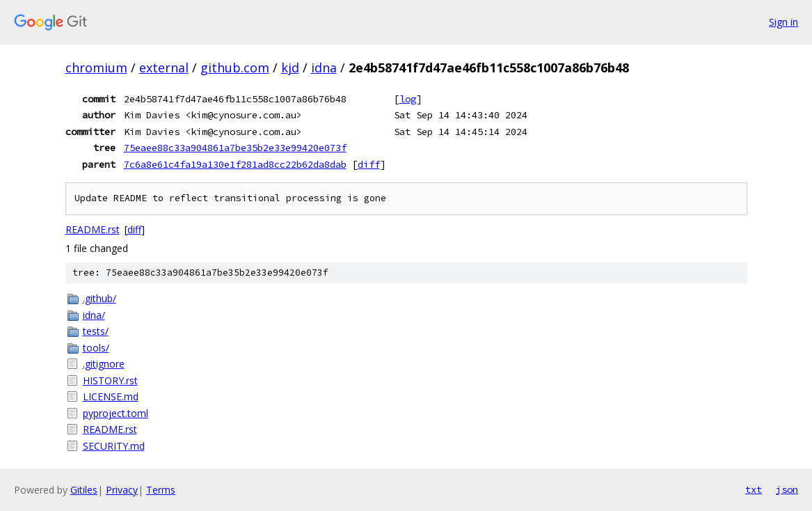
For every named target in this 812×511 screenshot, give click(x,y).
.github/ (99, 298)
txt (754, 489)
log (408, 99)
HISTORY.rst (110, 380)
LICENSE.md (111, 396)
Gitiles (84, 490)
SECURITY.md (114, 446)
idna (324, 68)
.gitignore (104, 364)
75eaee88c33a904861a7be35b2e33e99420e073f (235, 148)
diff (369, 164)
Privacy (122, 490)
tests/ (96, 331)
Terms (161, 490)
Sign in (783, 22)
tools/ (96, 348)
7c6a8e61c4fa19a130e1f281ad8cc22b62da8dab (235, 164)
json (787, 489)
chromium (96, 68)
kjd (290, 68)
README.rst (93, 229)
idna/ (94, 315)
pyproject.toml (116, 413)
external (164, 68)
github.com (235, 68)
